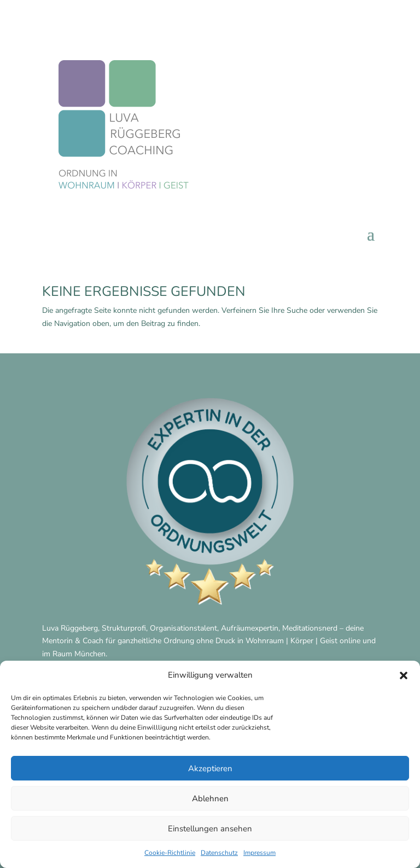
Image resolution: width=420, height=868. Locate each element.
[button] (404, 675)
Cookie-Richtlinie (170, 853)
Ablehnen (210, 799)
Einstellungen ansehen (210, 829)
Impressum (259, 853)
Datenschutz (219, 853)
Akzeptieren (210, 768)
